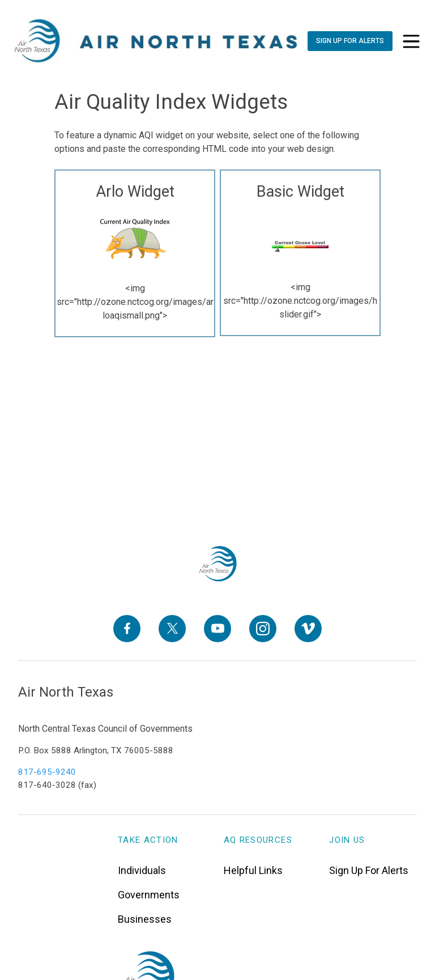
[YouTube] (217, 628)
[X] (172, 628)
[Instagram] (263, 628)
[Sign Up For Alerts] (349, 41)
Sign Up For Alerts (369, 870)
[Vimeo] (308, 628)
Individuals (142, 870)
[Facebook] (127, 628)
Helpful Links (253, 870)
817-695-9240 (47, 772)
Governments (149, 895)
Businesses (145, 919)
